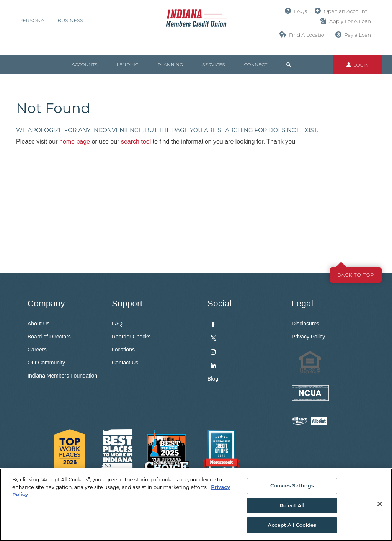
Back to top (356, 275)
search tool (136, 141)
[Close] (380, 504)
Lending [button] (128, 65)
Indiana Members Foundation (62, 376)
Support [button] (127, 303)
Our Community (46, 363)
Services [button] (213, 65)
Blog (213, 379)
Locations (123, 350)
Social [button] (220, 303)
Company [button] (46, 303)
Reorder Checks (131, 337)
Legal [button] (302, 303)
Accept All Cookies (292, 525)
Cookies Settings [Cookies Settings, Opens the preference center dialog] (292, 485)
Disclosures (305, 324)
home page (75, 141)
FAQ (117, 324)
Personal (33, 20)
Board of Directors (49, 337)
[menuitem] (244, 343)
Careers (37, 350)
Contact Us (125, 363)
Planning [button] (170, 65)
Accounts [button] (85, 65)
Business (70, 20)
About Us (39, 324)
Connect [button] (256, 65)
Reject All (292, 505)
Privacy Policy (308, 337)
